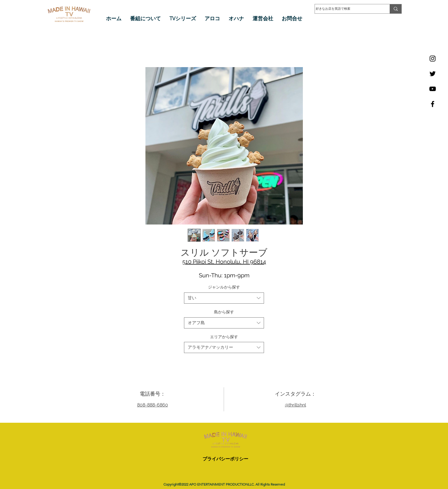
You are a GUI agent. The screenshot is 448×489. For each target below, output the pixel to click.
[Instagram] (433, 59)
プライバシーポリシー (225, 459)
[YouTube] (433, 89)
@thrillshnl (295, 405)
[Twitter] (433, 74)
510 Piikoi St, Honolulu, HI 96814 (224, 262)
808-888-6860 (153, 405)
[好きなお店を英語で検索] (347, 9)
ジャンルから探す (224, 287)
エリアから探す (224, 337)
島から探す (224, 312)
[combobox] (224, 298)
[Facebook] (433, 104)
